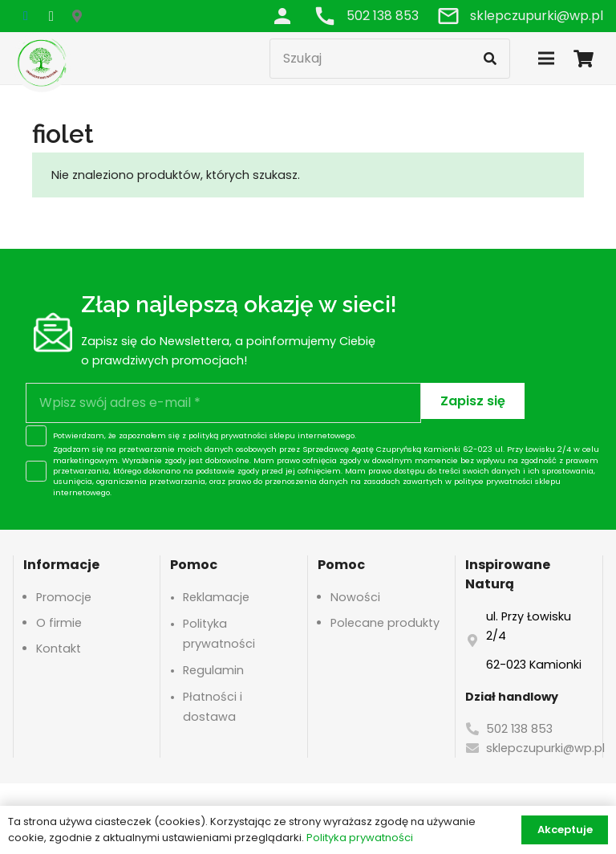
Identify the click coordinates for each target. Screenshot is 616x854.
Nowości (355, 597)
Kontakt (59, 649)
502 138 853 (519, 729)
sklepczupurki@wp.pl (545, 748)
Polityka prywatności (360, 838)
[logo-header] (42, 62)
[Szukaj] (390, 59)
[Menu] (546, 59)
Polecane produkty (385, 623)
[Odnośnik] (282, 16)
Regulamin (213, 670)
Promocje (64, 597)
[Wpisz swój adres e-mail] (223, 403)
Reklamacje (216, 597)
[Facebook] (26, 16)
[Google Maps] (77, 16)
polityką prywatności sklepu (242, 435)
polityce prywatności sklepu (507, 481)
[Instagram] (51, 16)
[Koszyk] (584, 58)
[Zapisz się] (473, 401)
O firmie (59, 623)
